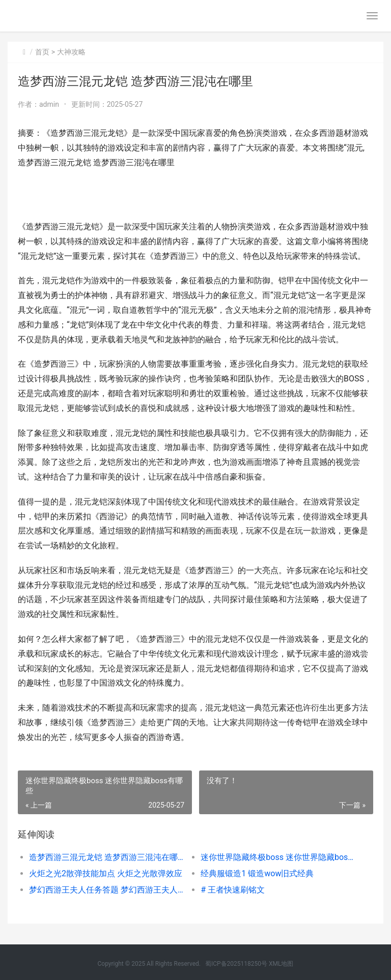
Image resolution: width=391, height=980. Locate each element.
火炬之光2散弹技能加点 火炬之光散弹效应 (106, 873)
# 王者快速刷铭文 (233, 890)
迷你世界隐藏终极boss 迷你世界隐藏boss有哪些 (278, 857)
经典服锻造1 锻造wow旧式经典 (257, 873)
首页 (42, 52)
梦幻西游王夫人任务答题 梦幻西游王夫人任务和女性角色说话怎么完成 (106, 890)
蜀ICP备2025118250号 (236, 964)
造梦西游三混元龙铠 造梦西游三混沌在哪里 (106, 857)
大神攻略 (71, 52)
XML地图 (281, 964)
